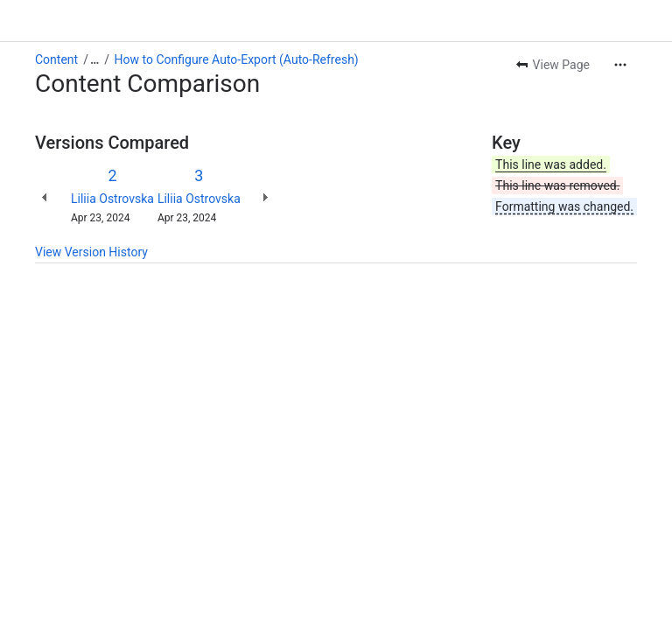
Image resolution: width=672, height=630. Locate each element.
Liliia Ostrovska (112, 199)
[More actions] (620, 65)
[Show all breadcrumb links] (94, 59)
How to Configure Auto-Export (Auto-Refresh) (237, 59)
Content (56, 59)
